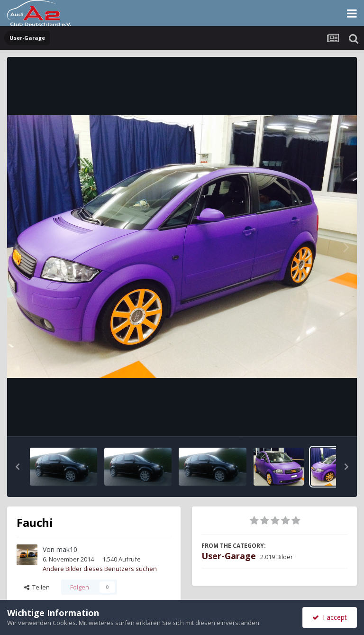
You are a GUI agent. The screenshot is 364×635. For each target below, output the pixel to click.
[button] (18, 467)
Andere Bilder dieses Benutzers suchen (100, 569)
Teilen (37, 587)
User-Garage (229, 556)
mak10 (67, 549)
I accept (330, 617)
